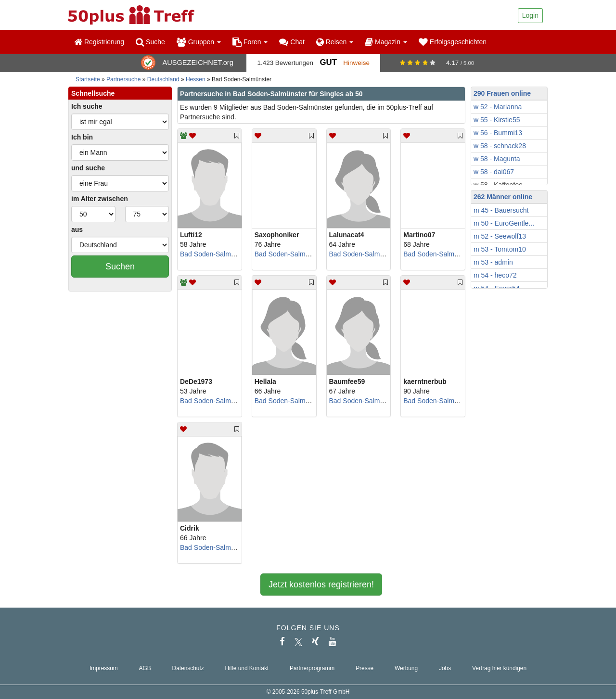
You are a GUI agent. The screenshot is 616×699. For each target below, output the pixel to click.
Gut (328, 62)
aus (77, 229)
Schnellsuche (93, 93)
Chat (292, 42)
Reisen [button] (335, 42)
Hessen (196, 79)
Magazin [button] (386, 42)
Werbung (406, 668)
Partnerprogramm (312, 668)
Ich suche (87, 106)
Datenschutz (188, 668)
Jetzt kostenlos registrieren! (321, 585)
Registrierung (99, 42)
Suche (150, 42)
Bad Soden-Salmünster (215, 254)
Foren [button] (250, 42)
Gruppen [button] (199, 42)
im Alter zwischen (100, 199)
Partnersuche (123, 79)
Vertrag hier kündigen (499, 668)
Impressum (104, 668)
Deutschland (163, 79)
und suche (88, 168)
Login (530, 15)
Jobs (445, 668)
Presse (365, 668)
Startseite (88, 79)
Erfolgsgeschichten (453, 42)
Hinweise (356, 63)
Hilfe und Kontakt (247, 668)
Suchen (120, 267)
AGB (145, 668)
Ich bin (82, 137)
